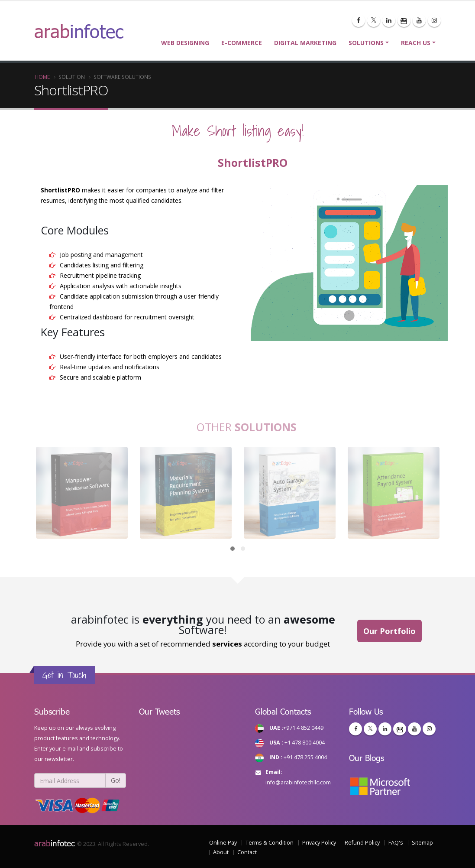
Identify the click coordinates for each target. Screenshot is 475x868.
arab (79, 31)
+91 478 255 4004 (305, 757)
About (221, 852)
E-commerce (242, 43)
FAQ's (396, 843)
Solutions (366, 43)
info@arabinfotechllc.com (298, 782)
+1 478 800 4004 (305, 743)
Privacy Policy (319, 843)
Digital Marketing (305, 43)
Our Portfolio (389, 631)
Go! (116, 780)
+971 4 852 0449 (303, 728)
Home (42, 77)
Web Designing (185, 43)
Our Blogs (367, 757)
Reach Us (416, 43)
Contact (247, 852)
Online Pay (223, 843)
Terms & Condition (270, 843)
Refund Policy (362, 843)
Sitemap (422, 843)
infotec (55, 843)
